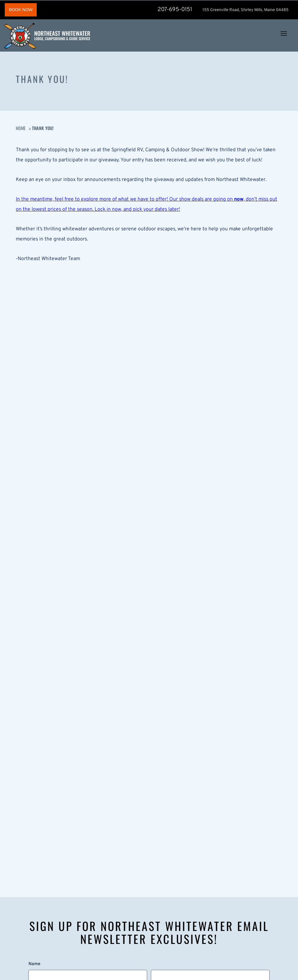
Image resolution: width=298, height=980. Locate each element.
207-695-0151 (174, 10)
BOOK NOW (21, 10)
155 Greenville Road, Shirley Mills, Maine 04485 (245, 10)
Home (21, 128)
